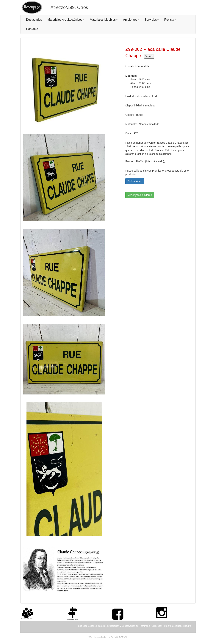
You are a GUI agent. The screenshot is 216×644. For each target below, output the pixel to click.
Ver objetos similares (140, 195)
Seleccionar (135, 181)
